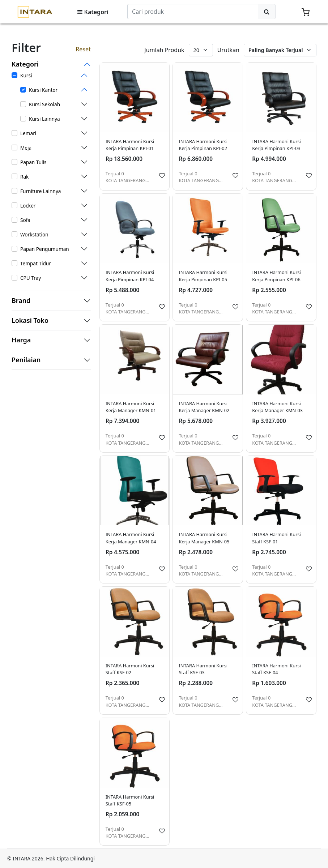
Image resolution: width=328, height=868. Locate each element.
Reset (83, 49)
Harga (21, 340)
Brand (21, 301)
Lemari (28, 133)
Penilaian (26, 360)
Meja (26, 148)
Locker (28, 206)
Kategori (93, 12)
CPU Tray (31, 278)
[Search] (193, 12)
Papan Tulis (33, 162)
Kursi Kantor (43, 90)
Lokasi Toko (30, 321)
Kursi (26, 75)
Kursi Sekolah (44, 104)
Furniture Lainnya (41, 191)
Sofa (25, 220)
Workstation (34, 234)
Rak (24, 177)
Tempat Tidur (36, 263)
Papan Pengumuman (45, 249)
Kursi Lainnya (44, 119)
